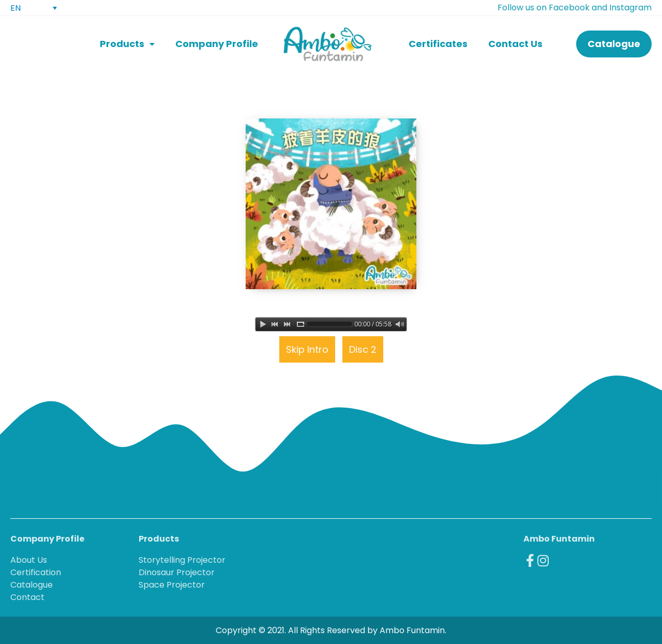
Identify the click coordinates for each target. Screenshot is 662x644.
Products (127, 44)
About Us (29, 560)
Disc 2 (363, 349)
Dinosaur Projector (177, 572)
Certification (36, 572)
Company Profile (217, 44)
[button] (614, 44)
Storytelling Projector (182, 560)
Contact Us (515, 44)
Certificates (438, 44)
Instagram (630, 8)
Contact (27, 597)
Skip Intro (307, 349)
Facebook (569, 8)
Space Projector (172, 585)
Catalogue (32, 585)
